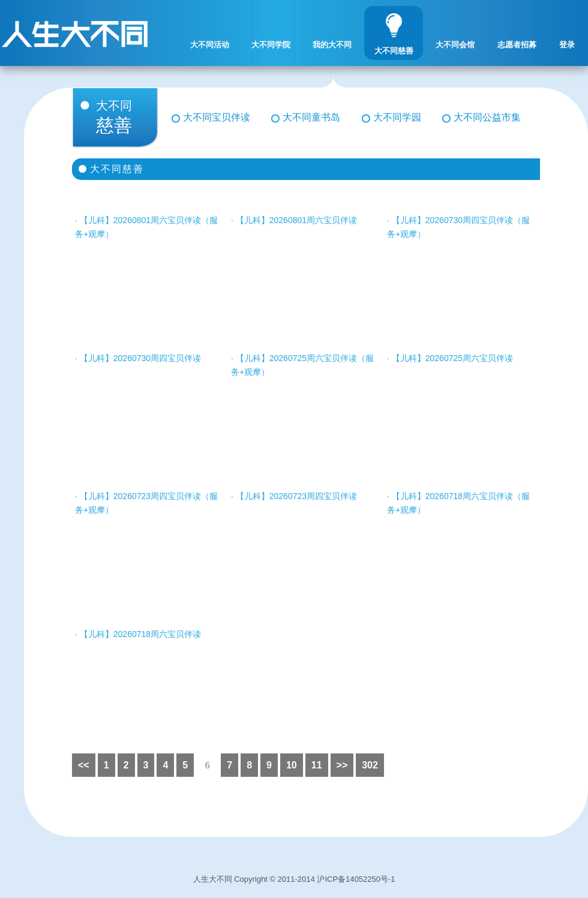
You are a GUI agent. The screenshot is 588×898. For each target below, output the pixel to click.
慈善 (124, 117)
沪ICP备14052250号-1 (356, 879)
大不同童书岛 (311, 117)
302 (370, 765)
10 (292, 765)
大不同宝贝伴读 (217, 117)
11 (317, 765)
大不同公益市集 (487, 117)
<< (84, 765)
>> (342, 765)
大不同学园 (397, 117)
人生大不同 (213, 879)
